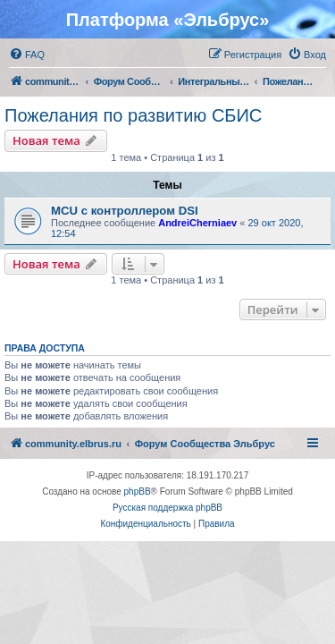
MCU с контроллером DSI (125, 211)
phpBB (138, 491)
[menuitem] (27, 55)
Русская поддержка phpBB (167, 508)
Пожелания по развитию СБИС (133, 115)
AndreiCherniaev (197, 223)
